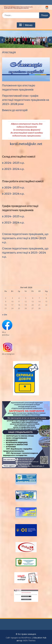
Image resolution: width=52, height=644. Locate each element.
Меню (26, 25)
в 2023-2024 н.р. (13, 169)
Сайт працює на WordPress (18, 638)
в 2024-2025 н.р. (13, 163)
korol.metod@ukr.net (26, 144)
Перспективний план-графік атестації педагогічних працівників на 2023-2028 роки (26, 100)
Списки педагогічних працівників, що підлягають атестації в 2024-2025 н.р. (25, 238)
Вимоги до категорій (15, 110)
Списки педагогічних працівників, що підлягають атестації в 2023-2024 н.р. (25, 253)
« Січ (5, 315)
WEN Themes (29, 640)
